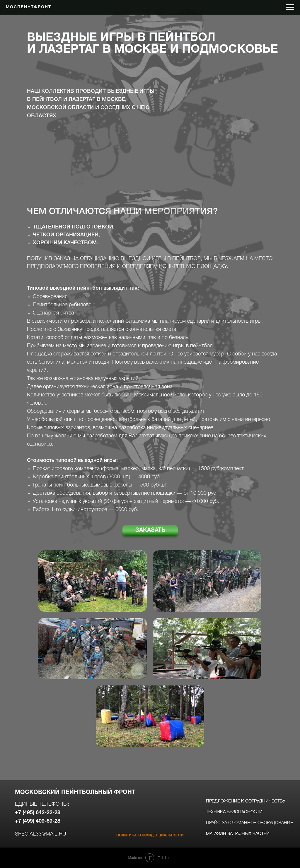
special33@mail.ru (40, 834)
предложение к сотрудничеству (246, 801)
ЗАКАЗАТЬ (150, 530)
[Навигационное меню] (290, 7)
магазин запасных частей (238, 834)
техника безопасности (234, 812)
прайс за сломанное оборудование (249, 823)
